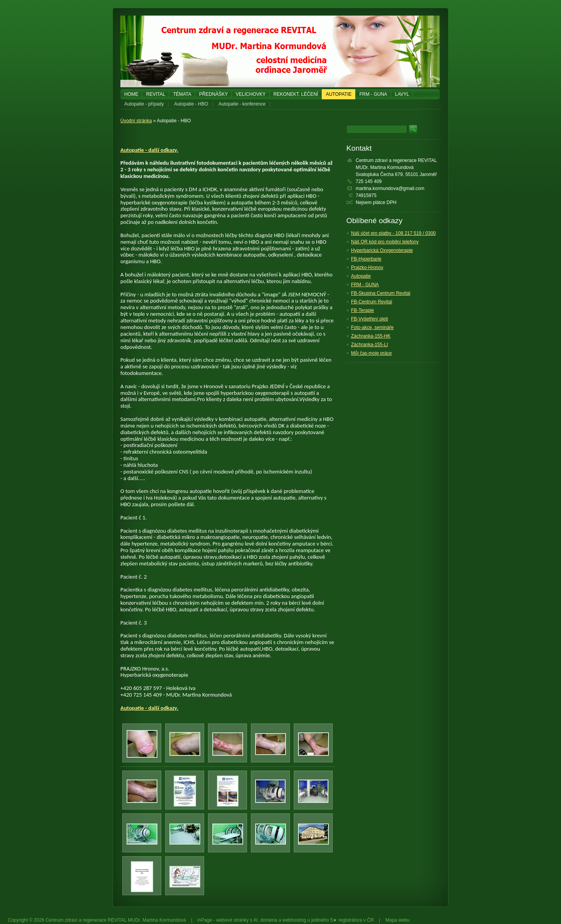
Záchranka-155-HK (371, 336)
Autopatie (339, 94)
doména (269, 920)
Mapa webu (397, 920)
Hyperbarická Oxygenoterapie (382, 250)
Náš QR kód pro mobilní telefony (385, 242)
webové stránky (232, 920)
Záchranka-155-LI (370, 345)
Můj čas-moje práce (371, 353)
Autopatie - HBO (191, 104)
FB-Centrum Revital (371, 302)
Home (131, 94)
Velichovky (251, 94)
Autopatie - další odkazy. (149, 150)
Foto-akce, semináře (372, 327)
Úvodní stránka (136, 121)
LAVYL (402, 94)
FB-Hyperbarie (366, 259)
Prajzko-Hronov (367, 268)
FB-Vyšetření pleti (370, 319)
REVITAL (156, 94)
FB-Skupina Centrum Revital (381, 293)
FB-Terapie (363, 310)
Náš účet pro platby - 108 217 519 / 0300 (393, 233)
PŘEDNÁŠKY (213, 94)
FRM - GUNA (373, 94)
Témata (182, 94)
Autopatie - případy (144, 104)
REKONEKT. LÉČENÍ (296, 94)
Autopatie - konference (242, 104)
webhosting (294, 920)
